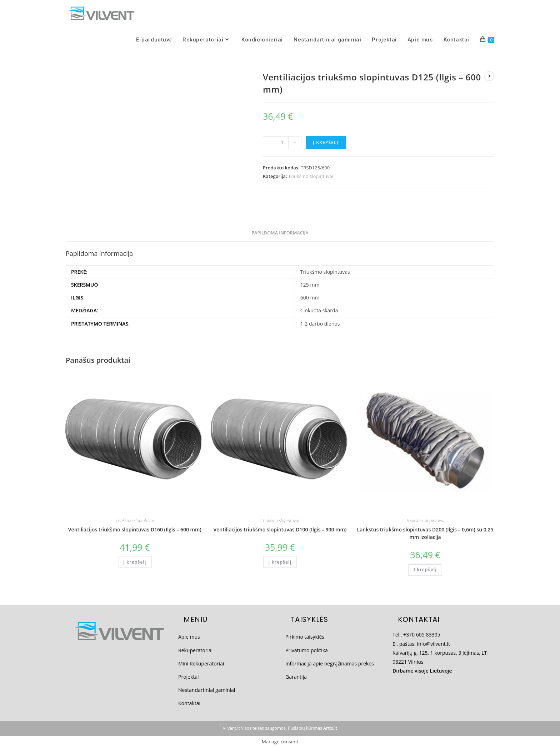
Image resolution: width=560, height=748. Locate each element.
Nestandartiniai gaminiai (207, 690)
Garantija (296, 677)
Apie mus (189, 637)
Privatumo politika (307, 650)
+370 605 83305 (422, 635)
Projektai (189, 677)
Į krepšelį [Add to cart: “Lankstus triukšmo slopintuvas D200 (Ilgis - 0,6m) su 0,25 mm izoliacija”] (425, 569)
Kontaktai (189, 703)
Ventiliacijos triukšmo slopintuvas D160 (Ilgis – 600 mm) (135, 529)
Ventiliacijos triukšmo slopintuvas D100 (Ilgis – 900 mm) (280, 529)
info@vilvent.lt (433, 644)
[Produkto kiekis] (282, 143)
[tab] (280, 233)
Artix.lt (330, 728)
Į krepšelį (326, 142)
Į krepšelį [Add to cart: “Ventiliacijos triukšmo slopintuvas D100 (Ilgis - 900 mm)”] (280, 562)
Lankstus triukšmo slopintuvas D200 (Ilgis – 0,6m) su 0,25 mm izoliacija (425, 533)
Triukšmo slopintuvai (311, 176)
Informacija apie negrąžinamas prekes (330, 663)
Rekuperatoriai (195, 650)
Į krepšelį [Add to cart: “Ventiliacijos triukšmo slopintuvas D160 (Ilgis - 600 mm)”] (135, 562)
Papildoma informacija (280, 233)
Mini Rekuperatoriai (201, 663)
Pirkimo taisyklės (305, 637)
